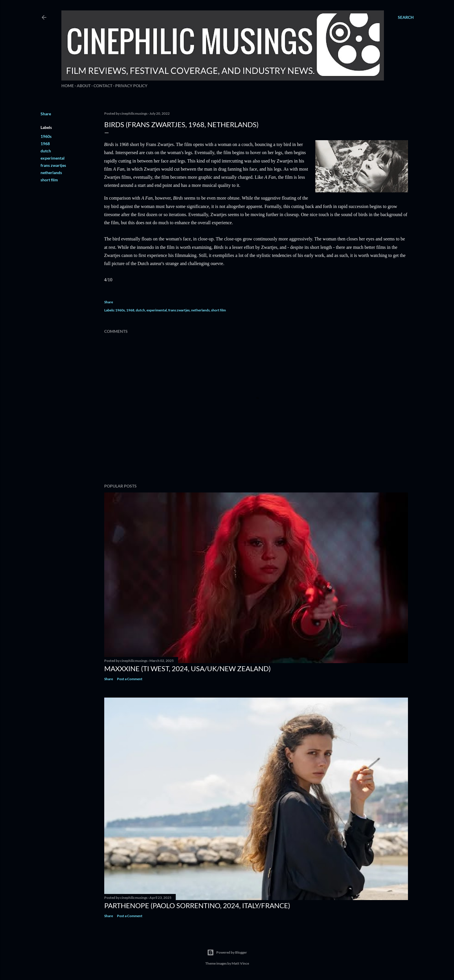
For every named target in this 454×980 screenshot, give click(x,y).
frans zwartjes (53, 165)
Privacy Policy (131, 86)
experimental (53, 158)
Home (68, 86)
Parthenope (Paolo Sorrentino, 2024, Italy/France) (197, 905)
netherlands (51, 173)
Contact (103, 86)
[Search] (406, 17)
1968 (45, 144)
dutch (46, 151)
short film (49, 180)
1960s (46, 136)
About (84, 86)
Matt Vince (240, 963)
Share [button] (46, 114)
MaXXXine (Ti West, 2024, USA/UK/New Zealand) (187, 668)
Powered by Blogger (227, 952)
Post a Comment (130, 679)
